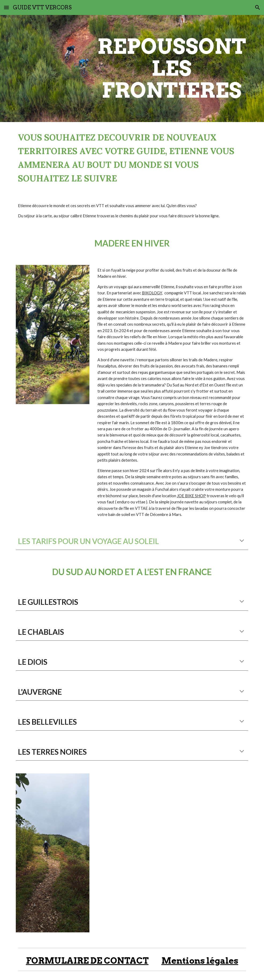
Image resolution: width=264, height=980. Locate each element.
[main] (172, 69)
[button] (6, 7)
